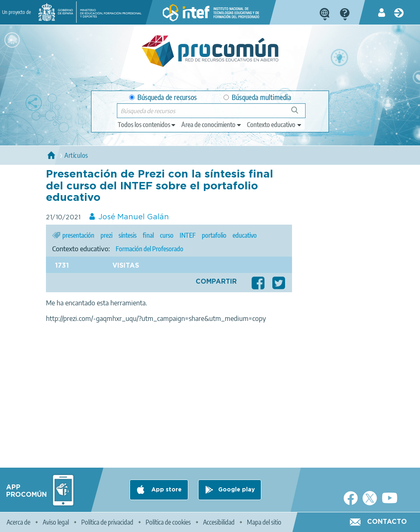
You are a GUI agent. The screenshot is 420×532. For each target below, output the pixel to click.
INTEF (188, 235)
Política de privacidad (107, 522)
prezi (106, 235)
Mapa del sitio (264, 522)
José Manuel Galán (134, 217)
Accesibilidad (219, 522)
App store (166, 490)
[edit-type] (147, 125)
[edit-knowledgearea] (212, 125)
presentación (78, 235)
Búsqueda (299, 113)
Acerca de (18, 522)
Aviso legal (56, 522)
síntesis (128, 235)
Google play (236, 490)
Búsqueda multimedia (257, 97)
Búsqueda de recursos (163, 97)
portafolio (214, 235)
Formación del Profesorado (150, 249)
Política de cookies (168, 522)
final (148, 235)
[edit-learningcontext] (275, 125)
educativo (245, 235)
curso (167, 235)
